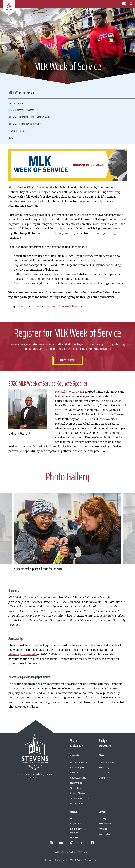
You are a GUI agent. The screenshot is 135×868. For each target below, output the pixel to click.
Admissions (103, 829)
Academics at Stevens (78, 762)
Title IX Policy (76, 860)
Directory (102, 818)
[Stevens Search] (131, 4)
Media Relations (105, 834)
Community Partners (18, 131)
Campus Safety (76, 824)
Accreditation (104, 773)
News (11, 138)
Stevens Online (76, 788)
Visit (73, 741)
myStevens (105, 746)
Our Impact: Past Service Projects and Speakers (29, 117)
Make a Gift (77, 746)
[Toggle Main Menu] (124, 4)
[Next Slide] (117, 571)
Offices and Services (106, 762)
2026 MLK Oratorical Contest (21, 110)
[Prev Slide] (105, 571)
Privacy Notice (61, 860)
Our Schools (75, 773)
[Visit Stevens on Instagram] (72, 843)
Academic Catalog (77, 804)
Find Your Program (77, 767)
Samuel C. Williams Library (80, 798)
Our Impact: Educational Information (25, 124)
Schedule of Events (17, 103)
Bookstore (74, 838)
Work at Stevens (105, 824)
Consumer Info (104, 778)
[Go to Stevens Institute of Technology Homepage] (35, 752)
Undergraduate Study (78, 778)
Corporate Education (78, 793)
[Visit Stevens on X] (82, 843)
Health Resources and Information (78, 831)
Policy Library (104, 767)
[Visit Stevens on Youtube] (61, 843)
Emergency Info (91, 860)
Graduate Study (76, 783)
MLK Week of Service (22, 93)
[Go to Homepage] (9, 8)
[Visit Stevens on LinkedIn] (51, 843)
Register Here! (67, 360)
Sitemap (49, 860)
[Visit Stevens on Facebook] (92, 843)
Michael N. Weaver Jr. (68, 392)
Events (73, 818)
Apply (102, 741)
